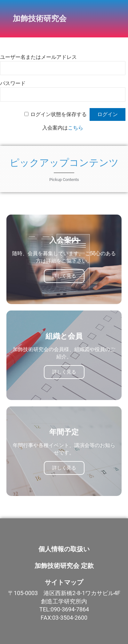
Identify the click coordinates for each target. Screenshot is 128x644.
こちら (76, 128)
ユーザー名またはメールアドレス (38, 57)
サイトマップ (64, 582)
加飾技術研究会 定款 (64, 566)
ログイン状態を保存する (59, 114)
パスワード (13, 83)
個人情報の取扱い (64, 549)
